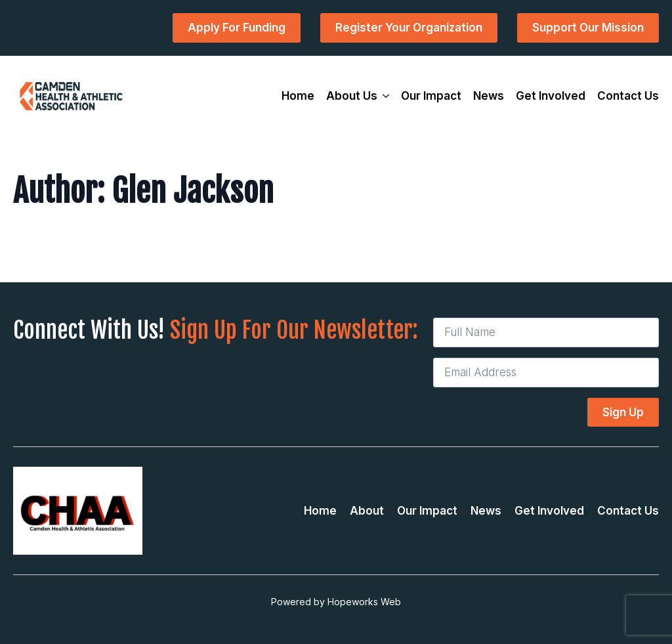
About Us (352, 96)
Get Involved (551, 96)
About (367, 511)
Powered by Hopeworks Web (336, 602)
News (489, 96)
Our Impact (431, 96)
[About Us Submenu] (383, 96)
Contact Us (628, 96)
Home (298, 96)
